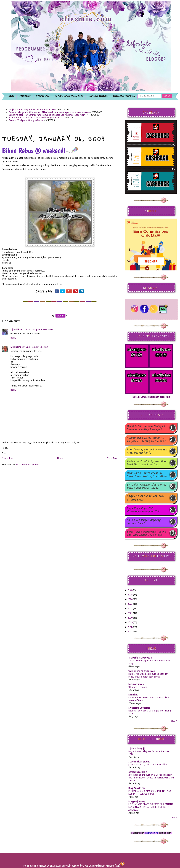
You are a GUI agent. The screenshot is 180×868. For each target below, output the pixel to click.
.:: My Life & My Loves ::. (140, 658)
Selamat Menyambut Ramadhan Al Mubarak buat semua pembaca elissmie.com (49, 112)
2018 (130, 627)
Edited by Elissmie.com (51, 866)
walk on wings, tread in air (142, 671)
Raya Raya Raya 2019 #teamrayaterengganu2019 (143, 510)
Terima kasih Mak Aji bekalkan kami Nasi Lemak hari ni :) (147, 463)
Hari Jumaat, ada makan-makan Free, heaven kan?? (147, 451)
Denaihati (133, 695)
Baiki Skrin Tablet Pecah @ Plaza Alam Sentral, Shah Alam (147, 475)
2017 (130, 632)
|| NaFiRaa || (18, 330)
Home (60, 458)
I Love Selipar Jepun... (139, 762)
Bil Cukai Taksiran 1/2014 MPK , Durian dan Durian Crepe (147, 487)
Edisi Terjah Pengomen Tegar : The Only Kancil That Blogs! (146, 533)
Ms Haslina (16, 347)
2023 (130, 604)
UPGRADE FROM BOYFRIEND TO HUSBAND (145, 498)
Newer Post (8, 458)
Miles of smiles (136, 684)
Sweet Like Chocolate (139, 708)
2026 (130, 590)
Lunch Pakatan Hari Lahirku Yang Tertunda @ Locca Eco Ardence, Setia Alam (47, 115)
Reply (13, 338)
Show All (175, 721)
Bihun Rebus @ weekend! (40, 151)
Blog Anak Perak (137, 788)
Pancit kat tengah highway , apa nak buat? (145, 522)
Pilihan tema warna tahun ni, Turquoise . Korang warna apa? (146, 440)
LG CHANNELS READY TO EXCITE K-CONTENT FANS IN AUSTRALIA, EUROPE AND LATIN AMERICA (151, 807)
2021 (130, 613)
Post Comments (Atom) (28, 465)
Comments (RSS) (112, 866)
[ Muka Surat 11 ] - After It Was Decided (148, 765)
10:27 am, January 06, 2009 (39, 330)
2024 (130, 599)
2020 (130, 618)
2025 (130, 595)
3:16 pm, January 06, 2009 (35, 347)
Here (38, 866)
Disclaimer (99, 866)
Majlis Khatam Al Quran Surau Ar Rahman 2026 (33, 110)
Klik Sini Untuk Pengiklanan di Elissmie (151, 397)
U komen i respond (138, 687)
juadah (60, 316)
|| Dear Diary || (137, 749)
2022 (130, 608)
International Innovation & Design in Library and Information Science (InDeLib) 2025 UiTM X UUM (151, 778)
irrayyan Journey (137, 801)
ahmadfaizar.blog (138, 772)
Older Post (112, 458)
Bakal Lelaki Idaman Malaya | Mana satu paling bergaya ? (146, 428)
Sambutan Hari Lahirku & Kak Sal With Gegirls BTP (34, 118)
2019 (130, 622)
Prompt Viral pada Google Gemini (26, 120)
